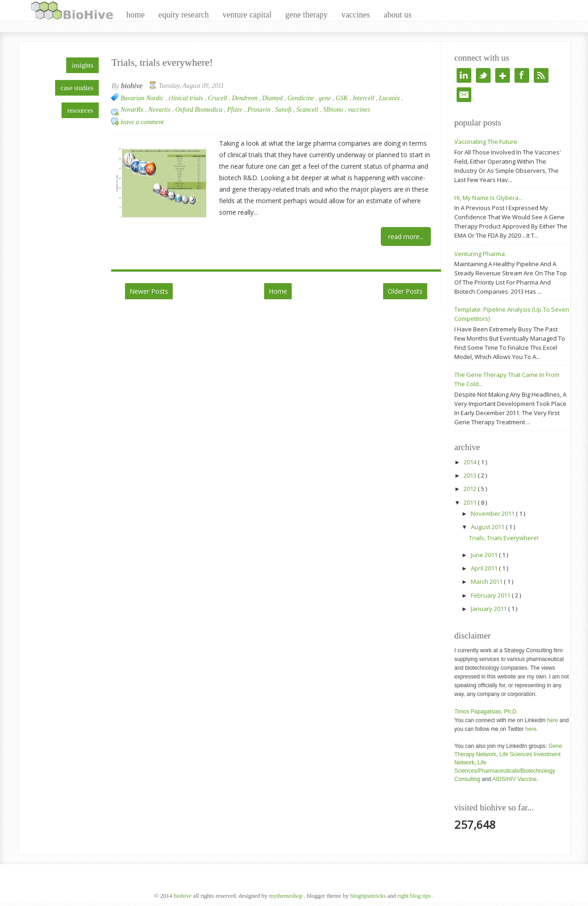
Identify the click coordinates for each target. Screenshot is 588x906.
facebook (522, 75)
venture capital (247, 15)
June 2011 (485, 555)
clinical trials (187, 98)
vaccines (356, 15)
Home (278, 291)
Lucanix (390, 98)
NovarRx (133, 110)
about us (398, 15)
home (136, 15)
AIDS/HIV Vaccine (514, 779)
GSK (343, 98)
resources (80, 110)
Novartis (160, 110)
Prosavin (260, 110)
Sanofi (284, 110)
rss (541, 75)
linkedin (464, 75)
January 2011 (489, 609)
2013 (471, 475)
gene (326, 98)
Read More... (406, 236)
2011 (471, 502)
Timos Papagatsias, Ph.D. (486, 712)
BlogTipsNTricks (369, 896)
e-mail (464, 95)
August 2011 (488, 527)
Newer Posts (149, 291)
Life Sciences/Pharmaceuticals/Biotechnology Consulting (505, 771)
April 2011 (485, 568)
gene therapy (306, 15)
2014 (471, 462)
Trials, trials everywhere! (162, 62)
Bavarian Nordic (143, 98)
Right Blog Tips (415, 896)
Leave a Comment (142, 122)
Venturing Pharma (480, 254)
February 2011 (491, 595)
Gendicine (302, 98)
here (553, 720)
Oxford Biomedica (199, 110)
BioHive (183, 896)
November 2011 (493, 513)
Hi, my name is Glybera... (489, 198)
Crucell (218, 98)
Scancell (308, 110)
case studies (77, 88)
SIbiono (334, 110)
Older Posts (405, 291)
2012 (471, 489)
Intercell (364, 98)
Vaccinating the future (486, 142)
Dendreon (246, 98)
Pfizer (235, 110)
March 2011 (487, 581)
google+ (503, 75)
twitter (483, 75)
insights (82, 65)
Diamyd (273, 98)
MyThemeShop (287, 896)
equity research (184, 15)
